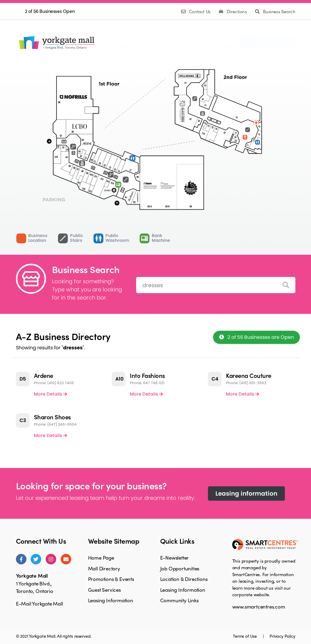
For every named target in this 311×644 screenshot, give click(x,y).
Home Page (101, 557)
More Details (50, 394)
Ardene (44, 375)
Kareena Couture (249, 375)
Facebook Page (268, 41)
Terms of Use (245, 636)
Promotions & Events (111, 579)
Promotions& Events (151, 43)
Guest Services (104, 590)
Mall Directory (104, 568)
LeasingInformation (217, 43)
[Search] (286, 285)
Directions (233, 11)
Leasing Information (111, 600)
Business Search (275, 11)
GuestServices (184, 43)
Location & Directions (184, 579)
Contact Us (197, 11)
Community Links (179, 600)
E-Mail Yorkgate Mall (40, 603)
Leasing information (246, 494)
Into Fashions (147, 375)
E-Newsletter (175, 557)
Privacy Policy (282, 636)
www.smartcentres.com (259, 606)
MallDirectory (117, 43)
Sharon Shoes (52, 417)
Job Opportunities (180, 568)
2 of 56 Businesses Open (50, 11)
